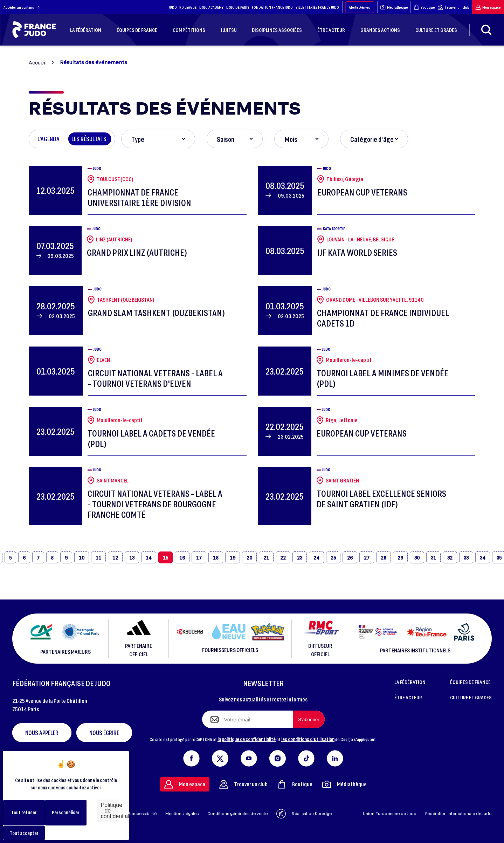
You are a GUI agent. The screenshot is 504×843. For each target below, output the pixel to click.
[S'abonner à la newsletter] (309, 719)
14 (149, 557)
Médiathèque (394, 7)
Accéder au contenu (22, 7)
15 (165, 557)
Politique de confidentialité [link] (109, 811)
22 (283, 557)
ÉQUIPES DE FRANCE (470, 682)
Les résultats (89, 139)
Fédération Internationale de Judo (458, 813)
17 (199, 557)
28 (384, 557)
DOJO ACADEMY (211, 7)
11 (98, 557)
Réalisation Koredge (304, 814)
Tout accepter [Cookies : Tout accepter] (24, 833)
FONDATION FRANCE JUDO (272, 7)
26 (350, 557)
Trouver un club (453, 7)
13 (132, 557)
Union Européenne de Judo (390, 813)
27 (367, 557)
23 (300, 557)
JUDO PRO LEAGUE (183, 7)
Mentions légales (182, 813)
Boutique (424, 7)
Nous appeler (42, 733)
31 (433, 557)
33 (466, 557)
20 (249, 557)
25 (333, 557)
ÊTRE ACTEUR (408, 697)
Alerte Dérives (360, 7)
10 (82, 557)
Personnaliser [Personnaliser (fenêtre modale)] (66, 812)
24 (316, 557)
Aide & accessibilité (137, 813)
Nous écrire (104, 733)
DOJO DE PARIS (238, 7)
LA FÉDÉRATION (410, 682)
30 (417, 557)
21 (266, 557)
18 (216, 557)
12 (115, 557)
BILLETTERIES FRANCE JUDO (317, 7)
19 (233, 557)
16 (182, 557)
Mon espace (488, 7)
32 (450, 557)
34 (483, 557)
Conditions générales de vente (237, 813)
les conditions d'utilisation (308, 739)
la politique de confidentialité (247, 739)
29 (400, 557)
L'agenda (49, 139)
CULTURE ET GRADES (471, 697)
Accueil (38, 63)
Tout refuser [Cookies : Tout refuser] (24, 812)
